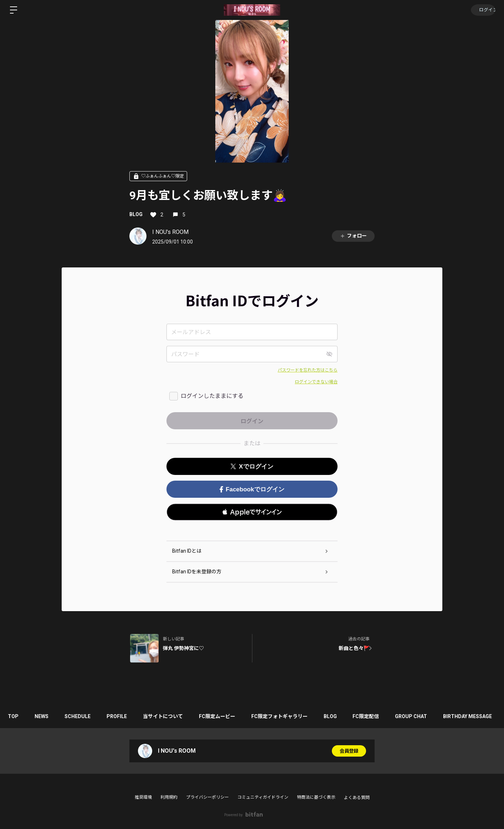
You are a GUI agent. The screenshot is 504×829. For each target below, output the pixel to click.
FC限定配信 (381, 716)
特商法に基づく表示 (316, 797)
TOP (14, 716)
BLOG (136, 214)
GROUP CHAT (428, 716)
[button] (252, 512)
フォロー (353, 236)
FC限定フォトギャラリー (291, 716)
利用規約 (169, 797)
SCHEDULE (82, 716)
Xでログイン (252, 467)
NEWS (44, 716)
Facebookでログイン (252, 489)
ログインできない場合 (316, 382)
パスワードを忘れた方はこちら (308, 370)
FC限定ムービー (227, 716)
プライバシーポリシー (207, 797)
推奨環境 (143, 797)
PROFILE (123, 716)
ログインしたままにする (212, 396)
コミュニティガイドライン (263, 797)
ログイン (483, 10)
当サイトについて (171, 716)
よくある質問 (357, 798)
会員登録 (349, 751)
